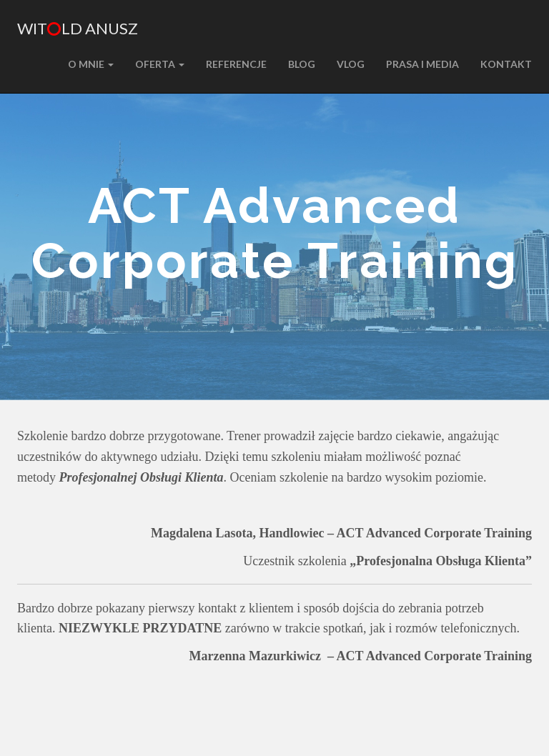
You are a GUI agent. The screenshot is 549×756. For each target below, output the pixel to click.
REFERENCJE (236, 64)
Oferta (160, 64)
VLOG (351, 64)
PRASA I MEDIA (422, 64)
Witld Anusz (78, 28)
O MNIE (91, 64)
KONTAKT (506, 64)
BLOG (302, 64)
